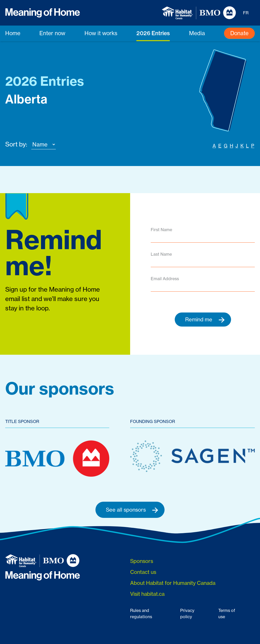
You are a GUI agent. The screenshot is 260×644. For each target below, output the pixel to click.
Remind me (205, 320)
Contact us (143, 572)
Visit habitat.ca (147, 594)
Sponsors (142, 561)
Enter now (52, 33)
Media (197, 33)
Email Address (165, 279)
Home (13, 33)
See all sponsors (132, 510)
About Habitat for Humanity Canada (173, 583)
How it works (101, 33)
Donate (239, 33)
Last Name (161, 254)
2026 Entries (153, 33)
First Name (161, 230)
